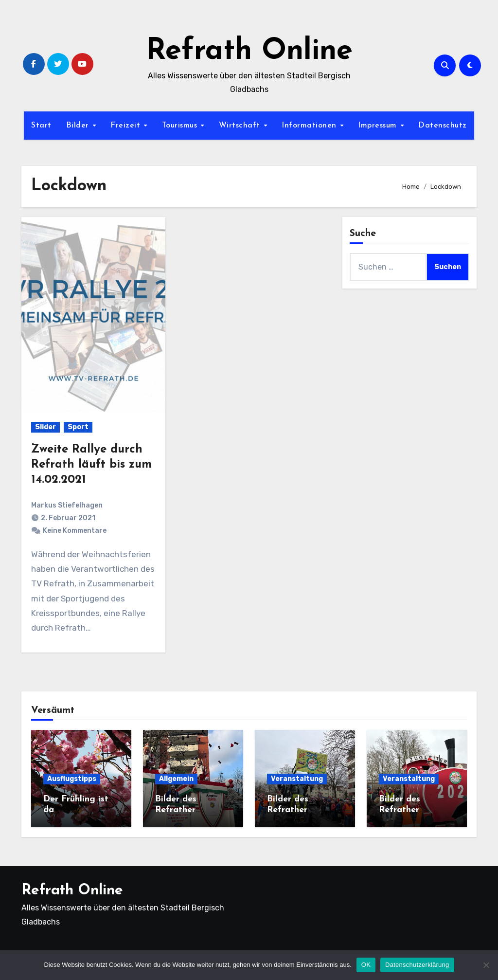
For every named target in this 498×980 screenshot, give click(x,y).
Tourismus (181, 126)
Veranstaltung (297, 779)
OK (366, 965)
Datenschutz (443, 126)
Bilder (79, 126)
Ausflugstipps (72, 779)
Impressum (379, 126)
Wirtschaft (241, 126)
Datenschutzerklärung (417, 965)
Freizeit (127, 126)
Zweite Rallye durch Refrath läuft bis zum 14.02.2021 (91, 465)
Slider (45, 427)
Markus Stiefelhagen (67, 505)
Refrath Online (249, 52)
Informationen (310, 126)
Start (41, 126)
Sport (78, 427)
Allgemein (176, 779)
